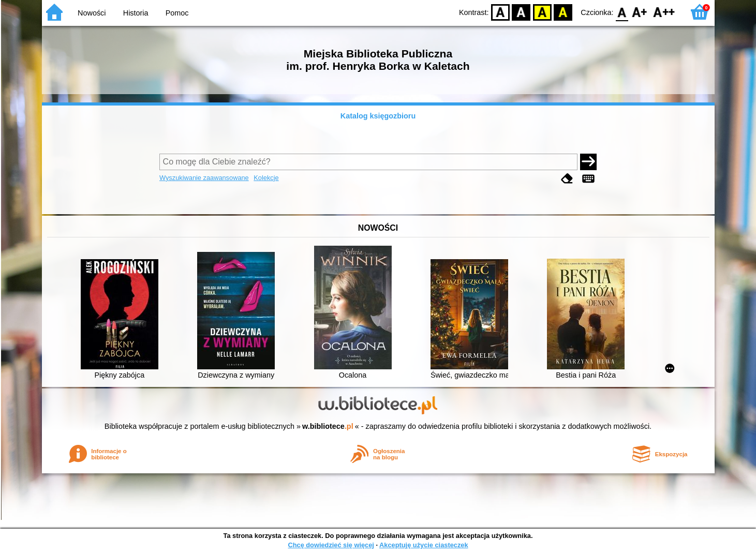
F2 (664, 12)
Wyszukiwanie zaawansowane (204, 178)
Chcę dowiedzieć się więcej (331, 545)
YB (542, 12)
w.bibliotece (328, 426)
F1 (640, 12)
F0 (622, 12)
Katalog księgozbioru (378, 116)
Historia (136, 13)
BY (563, 12)
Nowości (92, 13)
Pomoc (177, 13)
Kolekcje (266, 178)
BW (522, 12)
